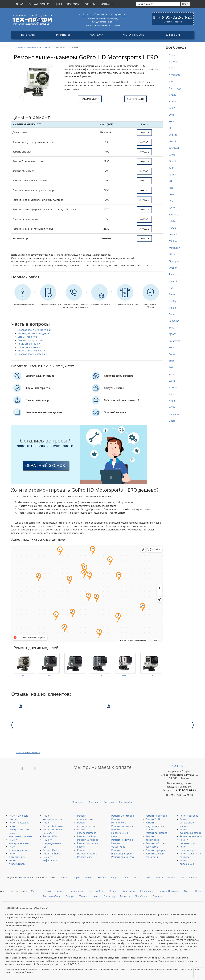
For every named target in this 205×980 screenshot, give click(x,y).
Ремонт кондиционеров (87, 824)
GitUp (172, 155)
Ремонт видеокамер (187, 862)
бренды (25, 877)
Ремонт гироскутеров (17, 862)
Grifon (172, 175)
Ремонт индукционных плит (52, 843)
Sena (172, 328)
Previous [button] (12, 725)
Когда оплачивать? (29, 344)
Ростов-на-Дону (52, 896)
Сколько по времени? (30, 340)
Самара (70, 896)
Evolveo (173, 135)
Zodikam (174, 414)
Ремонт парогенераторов (121, 852)
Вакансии (78, 802)
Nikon (172, 254)
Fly (182, 877)
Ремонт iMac (50, 836)
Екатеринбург (96, 891)
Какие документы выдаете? (34, 333)
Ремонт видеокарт (20, 822)
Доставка (109, 802)
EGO (171, 121)
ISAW (172, 208)
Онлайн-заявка (39, 4)
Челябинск (141, 896)
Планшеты (62, 35)
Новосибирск (76, 891)
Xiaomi (173, 387)
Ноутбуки (97, 35)
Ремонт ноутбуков (122, 840)
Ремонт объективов (118, 845)
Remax (173, 294)
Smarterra (174, 341)
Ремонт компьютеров (85, 817)
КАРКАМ (174, 214)
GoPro (172, 168)
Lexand (173, 234)
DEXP (172, 108)
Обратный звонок (173, 22)
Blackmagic (175, 88)
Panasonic (175, 274)
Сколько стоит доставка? (32, 354)
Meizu (160, 877)
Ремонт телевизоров (187, 841)
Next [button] (193, 725)
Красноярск (147, 891)
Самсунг (63, 877)
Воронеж (125, 896)
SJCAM (173, 334)
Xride (172, 401)
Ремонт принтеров (156, 833)
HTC (171, 188)
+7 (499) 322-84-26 (174, 17)
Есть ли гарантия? (28, 337)
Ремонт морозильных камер (120, 833)
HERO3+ (125, 675)
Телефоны (28, 35)
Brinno (173, 101)
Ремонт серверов (156, 850)
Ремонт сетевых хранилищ (155, 855)
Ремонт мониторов (123, 816)
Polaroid (174, 281)
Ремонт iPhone (51, 853)
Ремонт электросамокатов (19, 828)
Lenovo (193, 877)
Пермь (199, 891)
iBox (171, 194)
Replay (173, 301)
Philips (172, 877)
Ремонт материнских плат (88, 852)
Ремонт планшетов (123, 857)
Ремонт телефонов (191, 836)
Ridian (172, 308)
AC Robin (174, 61)
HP (171, 181)
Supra (172, 354)
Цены (58, 4)
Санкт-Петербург (54, 891)
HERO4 (151, 675)
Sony (172, 347)
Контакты (107, 4)
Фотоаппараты (134, 35)
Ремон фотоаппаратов (18, 848)
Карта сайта (126, 802)
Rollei (172, 314)
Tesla (172, 361)
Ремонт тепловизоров (188, 848)
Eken (172, 128)
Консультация (135, 99)
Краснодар (129, 891)
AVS (171, 81)
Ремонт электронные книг (20, 841)
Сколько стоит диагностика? (34, 330)
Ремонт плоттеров (156, 816)
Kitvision (174, 221)
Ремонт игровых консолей (53, 831)
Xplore (173, 394)
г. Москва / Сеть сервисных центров (103, 14)
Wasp (172, 381)
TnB (171, 367)
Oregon (173, 268)
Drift (171, 115)
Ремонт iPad (50, 850)
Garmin (173, 141)
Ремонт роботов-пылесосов (155, 845)
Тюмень (84, 896)
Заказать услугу (90, 99)
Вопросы (73, 4)
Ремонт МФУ (85, 857)
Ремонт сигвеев (189, 816)
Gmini (172, 161)
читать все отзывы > (28, 752)
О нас (20, 4)
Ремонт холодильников (52, 817)
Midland (174, 241)
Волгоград (109, 896)
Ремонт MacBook (87, 836)
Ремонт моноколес (122, 826)
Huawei (102, 877)
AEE (171, 68)
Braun (172, 95)
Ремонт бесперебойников (53, 824)
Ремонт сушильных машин (191, 831)
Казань (113, 891)
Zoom (172, 421)
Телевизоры (173, 35)
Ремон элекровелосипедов (20, 834)
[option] (59, 725)
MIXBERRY (175, 248)
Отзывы (90, 4)
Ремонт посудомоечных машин (155, 826)
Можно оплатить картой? (33, 350)
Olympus (174, 261)
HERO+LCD (100, 675)
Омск (187, 891)
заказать (144, 133)
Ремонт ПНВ (153, 819)
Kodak (172, 228)
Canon (125, 877)
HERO (49, 675)
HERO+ (75, 675)
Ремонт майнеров (88, 840)
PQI (171, 288)
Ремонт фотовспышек (17, 855)
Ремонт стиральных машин (187, 823)
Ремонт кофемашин (50, 859)
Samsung (174, 321)
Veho (172, 374)
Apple (76, 877)
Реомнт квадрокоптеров (87, 831)
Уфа (96, 896)
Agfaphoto (175, 75)
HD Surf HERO (24, 675)
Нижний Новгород (169, 891)
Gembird (174, 148)
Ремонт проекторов (152, 838)
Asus (148, 877)
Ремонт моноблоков (119, 821)
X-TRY (172, 407)
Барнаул (157, 896)
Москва (35, 891)
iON (171, 201)
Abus (172, 55)
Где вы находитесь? (29, 347)
